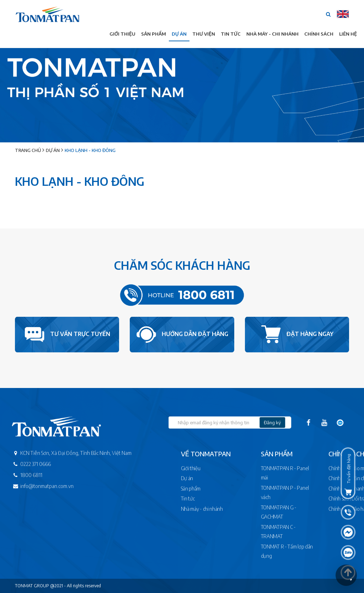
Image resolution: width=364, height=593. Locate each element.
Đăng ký (296, 423)
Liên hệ (348, 34)
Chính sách (319, 34)
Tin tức (231, 34)
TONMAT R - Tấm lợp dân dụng (288, 551)
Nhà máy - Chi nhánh (272, 34)
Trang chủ (28, 150)
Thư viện (204, 34)
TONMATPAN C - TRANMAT (279, 532)
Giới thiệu (122, 34)
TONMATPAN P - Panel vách (286, 493)
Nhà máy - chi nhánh (216, 509)
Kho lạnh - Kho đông (90, 150)
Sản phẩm (154, 34)
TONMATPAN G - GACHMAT (280, 512)
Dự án (179, 34)
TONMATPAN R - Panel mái (286, 473)
